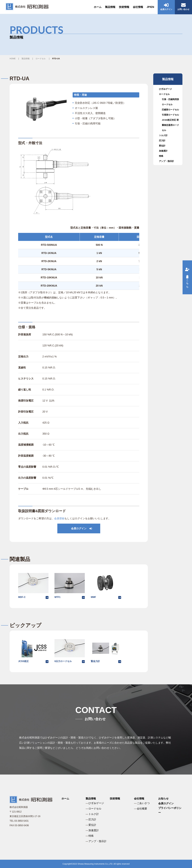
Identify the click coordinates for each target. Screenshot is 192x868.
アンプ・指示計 (166, 161)
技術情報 (124, 7)
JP (148, 7)
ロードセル (41, 59)
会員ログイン (79, 528)
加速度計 (163, 151)
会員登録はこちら (187, 277)
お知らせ (163, 799)
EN (152, 7)
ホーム (98, 7)
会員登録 (59, 518)
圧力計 (162, 140)
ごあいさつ (143, 803)
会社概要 (142, 809)
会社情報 (138, 7)
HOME (13, 59)
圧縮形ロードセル (170, 110)
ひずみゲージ (165, 89)
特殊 (161, 156)
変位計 (162, 146)
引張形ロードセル (170, 115)
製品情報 (110, 7)
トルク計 (163, 135)
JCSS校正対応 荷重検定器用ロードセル (170, 125)
